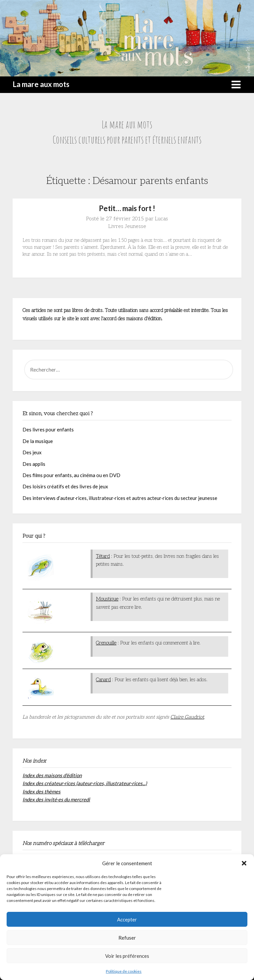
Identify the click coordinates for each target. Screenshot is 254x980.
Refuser (127, 938)
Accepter (127, 919)
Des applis (34, 464)
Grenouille (106, 643)
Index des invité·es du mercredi (56, 799)
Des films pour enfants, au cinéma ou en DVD (71, 475)
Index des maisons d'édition (52, 775)
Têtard (103, 556)
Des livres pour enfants (48, 429)
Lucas (161, 219)
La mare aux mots (41, 84)
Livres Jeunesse (127, 226)
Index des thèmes (42, 791)
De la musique (38, 441)
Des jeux (32, 452)
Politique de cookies (124, 971)
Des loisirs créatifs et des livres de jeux (65, 486)
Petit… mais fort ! (127, 208)
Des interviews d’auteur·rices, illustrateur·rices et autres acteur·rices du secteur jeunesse (120, 498)
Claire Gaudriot (187, 717)
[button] (244, 863)
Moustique (107, 599)
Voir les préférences (127, 956)
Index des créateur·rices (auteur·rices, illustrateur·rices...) (85, 783)
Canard (103, 680)
